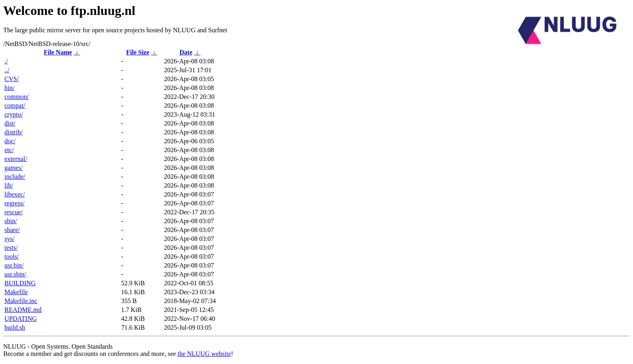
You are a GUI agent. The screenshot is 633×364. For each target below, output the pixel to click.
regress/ (15, 203)
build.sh (15, 327)
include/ (15, 177)
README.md (23, 310)
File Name (58, 52)
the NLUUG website (204, 354)
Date (186, 52)
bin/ (9, 88)
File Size (137, 52)
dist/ (10, 123)
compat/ (15, 106)
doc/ (10, 141)
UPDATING (21, 319)
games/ (14, 168)
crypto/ (14, 114)
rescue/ (14, 212)
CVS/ (12, 79)
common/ (17, 97)
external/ (16, 159)
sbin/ (11, 221)
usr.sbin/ (15, 274)
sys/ (9, 239)
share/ (12, 230)
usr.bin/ (14, 265)
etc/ (9, 150)
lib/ (9, 185)
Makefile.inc (21, 301)
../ (7, 70)
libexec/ (15, 194)
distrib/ (14, 132)
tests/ (11, 248)
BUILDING (20, 283)
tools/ (12, 256)
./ (6, 61)
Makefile (16, 292)
